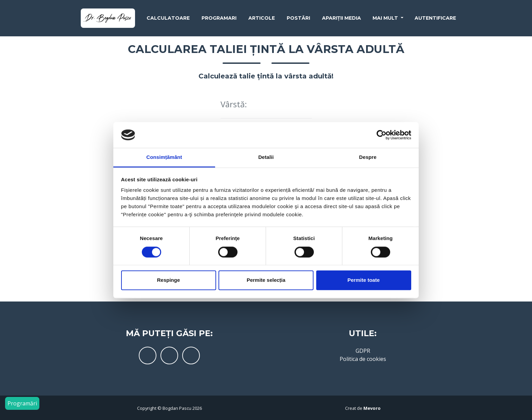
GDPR (363, 351)
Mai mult (386, 19)
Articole (262, 19)
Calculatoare (168, 19)
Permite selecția (266, 280)
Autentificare (435, 19)
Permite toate (364, 280)
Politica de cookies (363, 359)
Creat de (363, 408)
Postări (298, 19)
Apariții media (341, 19)
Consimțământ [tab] (164, 157)
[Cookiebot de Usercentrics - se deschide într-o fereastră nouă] (382, 135)
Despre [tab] (368, 157)
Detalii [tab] (266, 157)
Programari (219, 19)
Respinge (169, 280)
